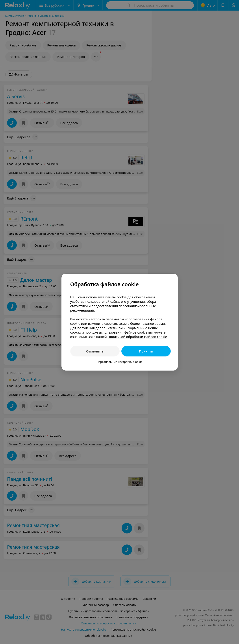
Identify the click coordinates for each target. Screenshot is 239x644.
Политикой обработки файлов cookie (137, 337)
